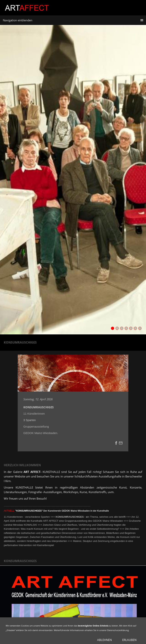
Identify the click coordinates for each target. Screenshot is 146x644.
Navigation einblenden (18, 20)
